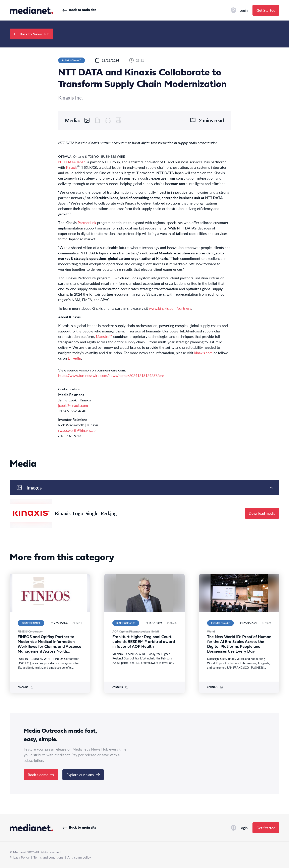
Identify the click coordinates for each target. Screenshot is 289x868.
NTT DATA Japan (72, 162)
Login (239, 10)
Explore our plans (83, 775)
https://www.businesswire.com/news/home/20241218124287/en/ (111, 375)
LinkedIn (74, 358)
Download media (262, 513)
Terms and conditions (48, 857)
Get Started (266, 10)
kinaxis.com (203, 353)
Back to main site (79, 10)
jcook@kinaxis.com (73, 405)
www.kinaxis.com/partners (170, 308)
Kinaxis (72, 167)
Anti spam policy (79, 857)
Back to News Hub (32, 34)
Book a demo (41, 775)
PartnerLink (87, 223)
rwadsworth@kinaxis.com (78, 430)
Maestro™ (104, 336)
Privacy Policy (20, 857)
